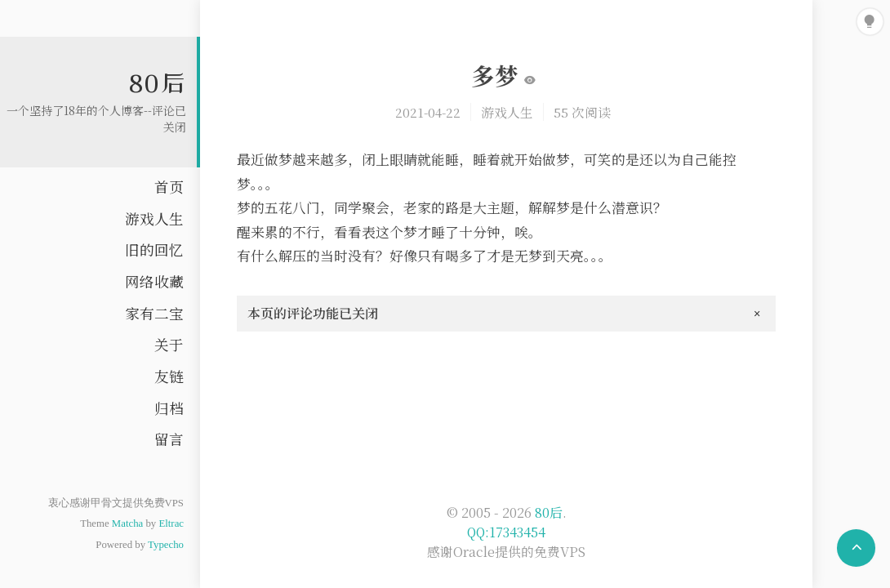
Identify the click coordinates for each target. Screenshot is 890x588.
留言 (169, 439)
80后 (158, 82)
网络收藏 (154, 281)
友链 (169, 376)
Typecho (166, 545)
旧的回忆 (154, 249)
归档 (169, 408)
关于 (169, 344)
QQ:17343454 (506, 532)
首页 (169, 187)
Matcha (127, 523)
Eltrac (171, 523)
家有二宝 (154, 313)
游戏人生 (154, 218)
